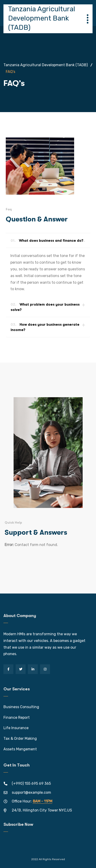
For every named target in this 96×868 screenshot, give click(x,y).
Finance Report (17, 717)
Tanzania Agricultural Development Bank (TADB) (42, 18)
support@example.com (31, 792)
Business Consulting (21, 707)
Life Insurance (16, 728)
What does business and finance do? (47, 241)
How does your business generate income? (45, 327)
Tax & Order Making (20, 738)
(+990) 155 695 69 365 (31, 783)
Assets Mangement (20, 749)
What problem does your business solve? (45, 307)
